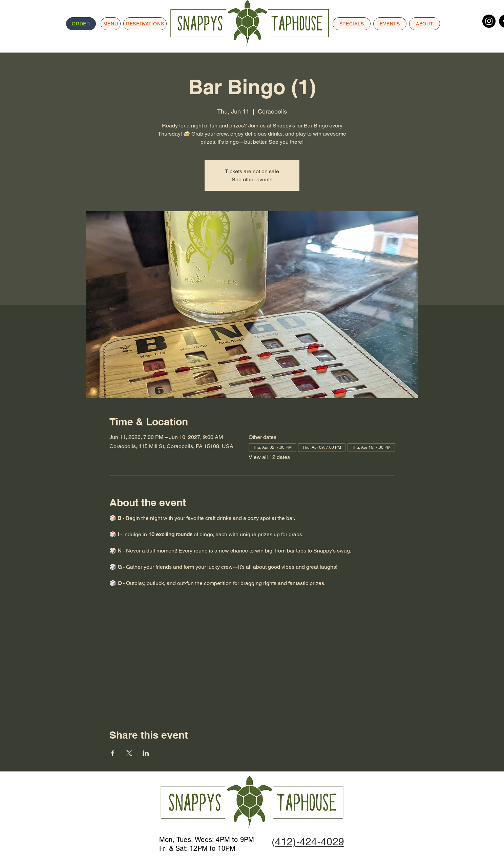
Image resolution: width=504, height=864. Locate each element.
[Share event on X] (129, 753)
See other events (252, 179)
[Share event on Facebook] (113, 753)
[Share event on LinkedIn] (146, 753)
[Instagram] (489, 21)
